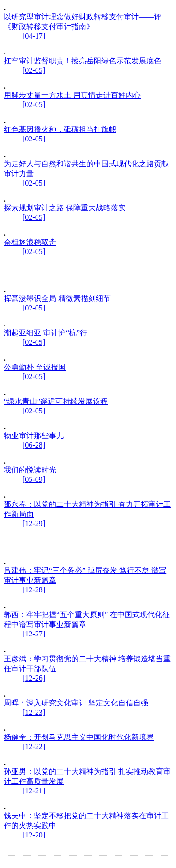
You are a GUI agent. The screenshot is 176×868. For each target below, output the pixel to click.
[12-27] (34, 634)
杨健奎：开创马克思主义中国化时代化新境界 (79, 737)
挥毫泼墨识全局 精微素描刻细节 (57, 298)
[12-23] (34, 712)
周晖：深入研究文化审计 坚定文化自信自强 (76, 703)
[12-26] (34, 678)
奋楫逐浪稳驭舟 (30, 242)
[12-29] (34, 523)
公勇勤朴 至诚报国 (35, 367)
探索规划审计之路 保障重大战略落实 (65, 208)
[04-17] (34, 36)
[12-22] (34, 747)
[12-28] (34, 590)
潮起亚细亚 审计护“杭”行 (46, 333)
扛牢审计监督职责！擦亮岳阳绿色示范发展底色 (83, 61)
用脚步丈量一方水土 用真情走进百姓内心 (72, 95)
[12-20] (34, 835)
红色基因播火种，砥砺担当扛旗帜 (60, 129)
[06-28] (34, 445)
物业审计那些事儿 (34, 436)
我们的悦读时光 (30, 470)
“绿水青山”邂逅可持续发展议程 (56, 401)
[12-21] (34, 791)
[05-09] (34, 479)
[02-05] (34, 70)
